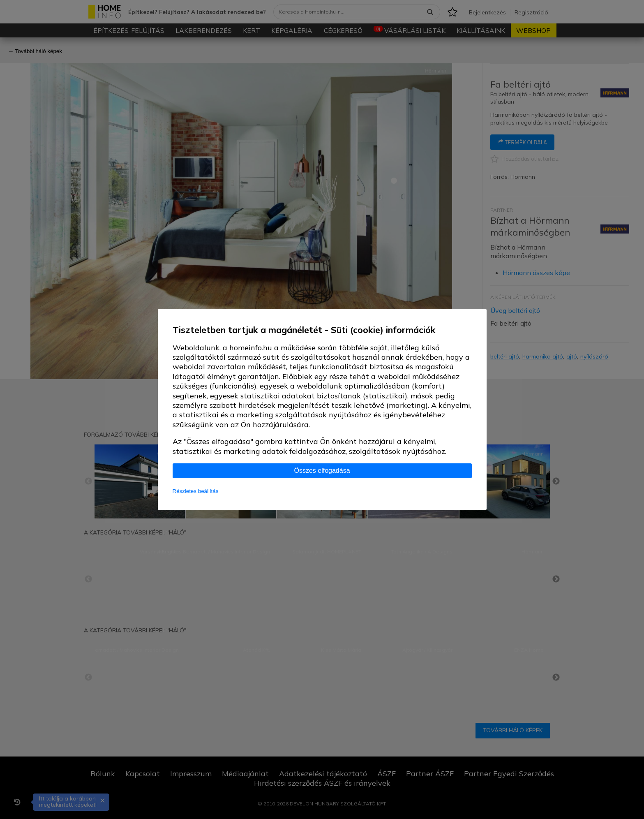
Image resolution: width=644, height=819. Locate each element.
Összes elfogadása (322, 471)
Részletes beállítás (196, 491)
